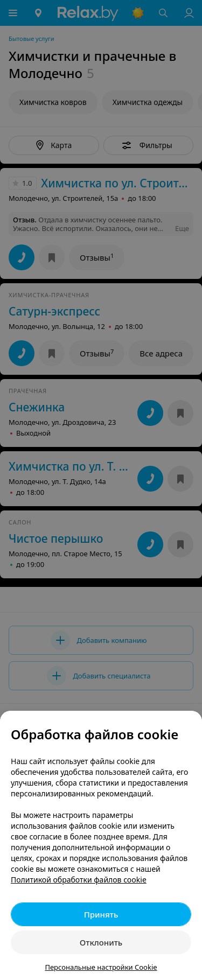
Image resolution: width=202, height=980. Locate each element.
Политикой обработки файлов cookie (79, 880)
